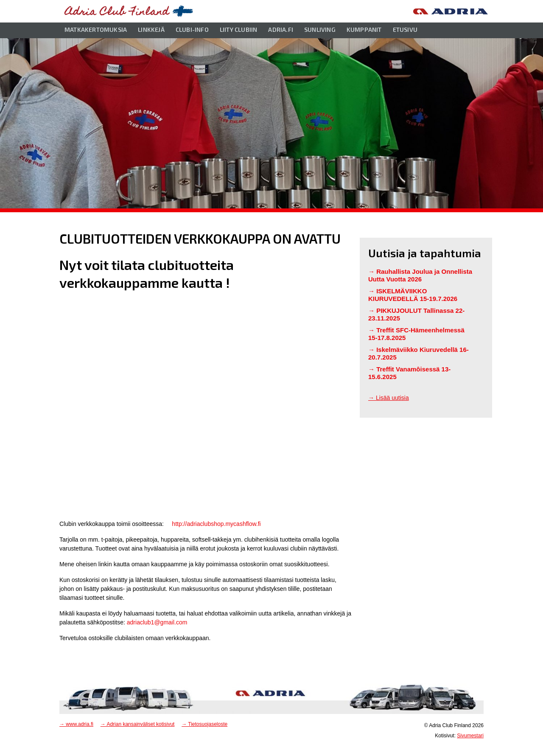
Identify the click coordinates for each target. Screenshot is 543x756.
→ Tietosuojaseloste (204, 724)
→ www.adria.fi (76, 724)
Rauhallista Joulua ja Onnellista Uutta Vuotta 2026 (420, 275)
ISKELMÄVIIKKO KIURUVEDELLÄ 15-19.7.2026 (413, 295)
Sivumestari (470, 736)
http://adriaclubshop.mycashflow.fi (216, 524)
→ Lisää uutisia (389, 398)
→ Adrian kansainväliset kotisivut (138, 724)
